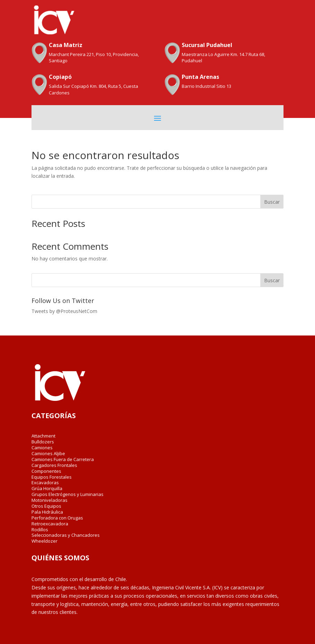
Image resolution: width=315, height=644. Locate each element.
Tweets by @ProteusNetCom (64, 311)
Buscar (272, 202)
